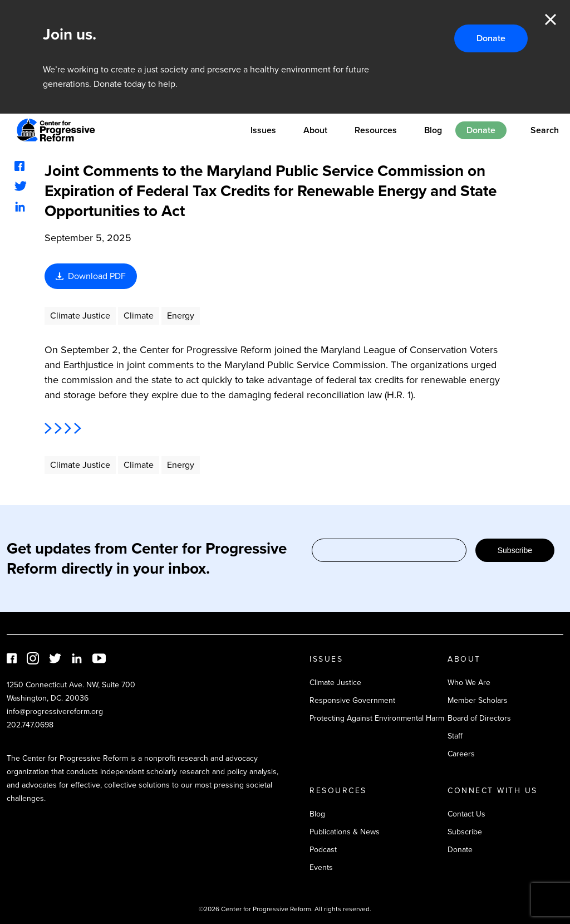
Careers (461, 754)
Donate (491, 38)
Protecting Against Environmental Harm (377, 718)
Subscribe (515, 550)
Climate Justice (80, 316)
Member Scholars (478, 700)
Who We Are (469, 683)
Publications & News (345, 832)
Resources (376, 130)
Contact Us (466, 814)
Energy (181, 316)
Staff (455, 736)
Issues (263, 130)
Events (321, 867)
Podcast (323, 850)
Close (551, 19)
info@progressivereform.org (55, 712)
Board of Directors (479, 718)
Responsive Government (352, 700)
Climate (139, 316)
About (315, 130)
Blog (433, 130)
